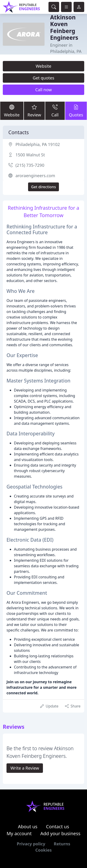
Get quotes (43, 78)
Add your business (60, 833)
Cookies (43, 850)
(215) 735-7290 (30, 165)
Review (34, 111)
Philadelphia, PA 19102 (38, 144)
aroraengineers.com (35, 176)
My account (19, 833)
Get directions (43, 187)
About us (28, 827)
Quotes (76, 111)
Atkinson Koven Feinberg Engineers (64, 27)
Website (44, 66)
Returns (62, 844)
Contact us (58, 827)
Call (55, 111)
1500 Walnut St (30, 155)
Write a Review (25, 768)
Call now (43, 90)
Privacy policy (31, 844)
